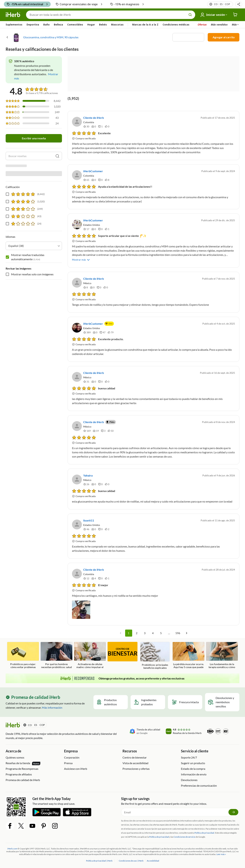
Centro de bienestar (135, 757)
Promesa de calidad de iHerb (23, 780)
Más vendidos (219, 25)
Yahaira (88, 475)
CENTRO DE (123, 652)
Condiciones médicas (176, 25)
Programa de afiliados (19, 774)
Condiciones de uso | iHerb (131, 861)
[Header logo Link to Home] (13, 15)
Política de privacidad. (205, 833)
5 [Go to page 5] (161, 633)
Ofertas (202, 25)
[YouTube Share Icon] (32, 826)
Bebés (103, 25)
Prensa (68, 763)
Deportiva (33, 25)
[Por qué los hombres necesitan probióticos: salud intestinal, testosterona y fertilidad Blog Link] (56, 655)
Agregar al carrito (224, 37)
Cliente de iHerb (94, 118)
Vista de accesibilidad (135, 763)
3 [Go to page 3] (145, 633)
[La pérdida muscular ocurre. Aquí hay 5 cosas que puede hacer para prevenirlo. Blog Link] (189, 655)
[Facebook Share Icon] (10, 826)
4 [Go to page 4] (153, 633)
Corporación (72, 757)
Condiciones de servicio (184, 837)
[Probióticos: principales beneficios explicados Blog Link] (155, 656)
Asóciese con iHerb (76, 769)
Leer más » (221, 854)
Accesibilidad (153, 861)
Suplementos (14, 25)
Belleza (58, 25)
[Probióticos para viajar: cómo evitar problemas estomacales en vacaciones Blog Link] (23, 655)
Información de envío (194, 774)
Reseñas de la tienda (23, 763)
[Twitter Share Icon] (21, 826)
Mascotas (117, 25)
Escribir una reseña (34, 138)
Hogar (91, 25)
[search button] (190, 15)
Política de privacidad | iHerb (99, 861)
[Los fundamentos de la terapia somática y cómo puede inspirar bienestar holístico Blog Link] (222, 655)
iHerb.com (12, 849)
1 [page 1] (129, 633)
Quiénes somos (15, 757)
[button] (239, 4)
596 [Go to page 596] (178, 633)
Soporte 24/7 (189, 757)
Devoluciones (189, 780)
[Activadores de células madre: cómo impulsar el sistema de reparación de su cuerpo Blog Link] (90, 655)
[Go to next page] (187, 633)
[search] (57, 156)
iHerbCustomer (93, 171)
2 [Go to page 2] (137, 633)
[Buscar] (111, 15)
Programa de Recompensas (22, 769)
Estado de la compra (193, 769)
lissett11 (89, 520)
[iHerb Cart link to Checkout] (235, 15)
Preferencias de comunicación (199, 786)
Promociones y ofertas (136, 769)
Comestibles (75, 25)
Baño (46, 25)
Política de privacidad (159, 837)
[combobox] (34, 225)
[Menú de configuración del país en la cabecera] (222, 4)
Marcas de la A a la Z (145, 25)
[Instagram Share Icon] (55, 826)
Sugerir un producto (193, 763)
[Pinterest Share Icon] (44, 826)
